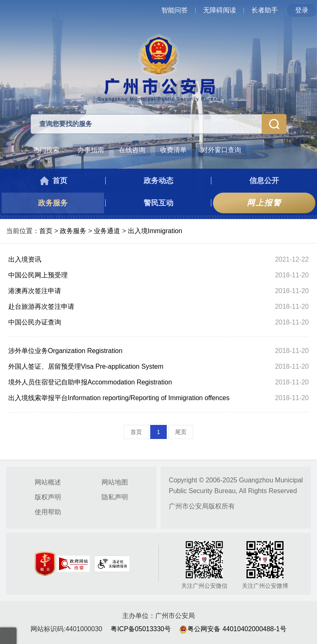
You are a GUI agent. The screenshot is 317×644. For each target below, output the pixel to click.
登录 (302, 10)
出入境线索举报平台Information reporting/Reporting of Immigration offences (119, 398)
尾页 (181, 432)
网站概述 (48, 482)
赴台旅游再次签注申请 (41, 306)
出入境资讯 (25, 259)
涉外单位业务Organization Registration (65, 351)
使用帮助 (48, 512)
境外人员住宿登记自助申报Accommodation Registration (90, 382)
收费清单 (173, 150)
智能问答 (175, 10)
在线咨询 (132, 150)
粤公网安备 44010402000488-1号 (233, 629)
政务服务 (73, 231)
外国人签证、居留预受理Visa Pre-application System (86, 366)
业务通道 (107, 231)
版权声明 (48, 497)
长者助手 (265, 10)
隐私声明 (115, 497)
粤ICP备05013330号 (141, 629)
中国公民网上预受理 (38, 275)
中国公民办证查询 (35, 322)
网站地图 (115, 482)
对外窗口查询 (221, 150)
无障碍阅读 (220, 10)
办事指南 (91, 150)
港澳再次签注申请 (35, 291)
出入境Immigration (155, 231)
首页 (46, 231)
